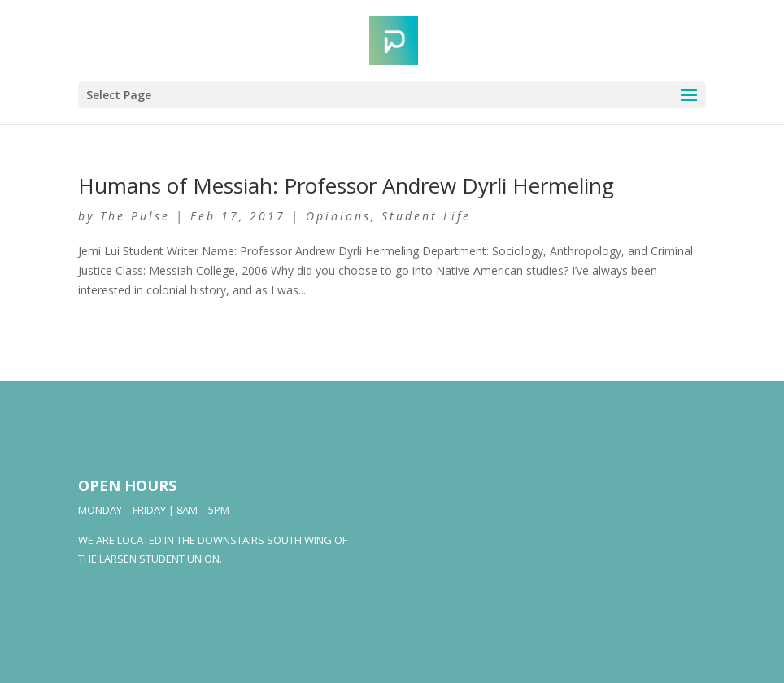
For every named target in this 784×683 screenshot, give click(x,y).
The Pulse (135, 216)
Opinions (338, 216)
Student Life (426, 216)
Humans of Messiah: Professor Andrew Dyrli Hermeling (346, 185)
